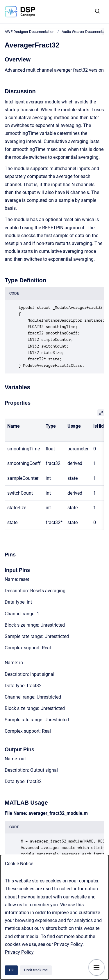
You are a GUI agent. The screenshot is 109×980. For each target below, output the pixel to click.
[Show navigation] (97, 967)
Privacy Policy (19, 952)
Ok (11, 970)
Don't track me (36, 970)
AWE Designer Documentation (30, 32)
